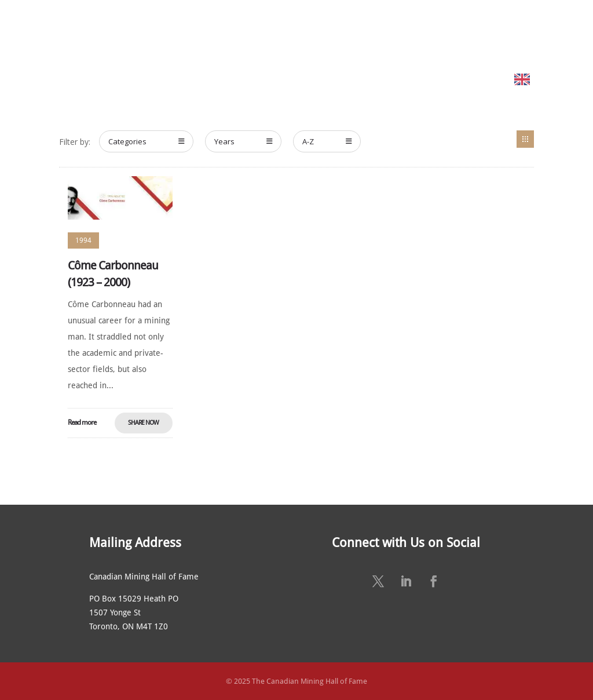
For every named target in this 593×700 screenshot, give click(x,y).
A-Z (327, 141)
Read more (82, 422)
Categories (147, 141)
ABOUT (152, 33)
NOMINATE (290, 33)
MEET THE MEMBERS (223, 33)
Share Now (143, 423)
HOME (120, 33)
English (550, 79)
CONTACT (557, 33)
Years (244, 141)
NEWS (423, 33)
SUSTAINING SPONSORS (487, 33)
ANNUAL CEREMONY (367, 33)
